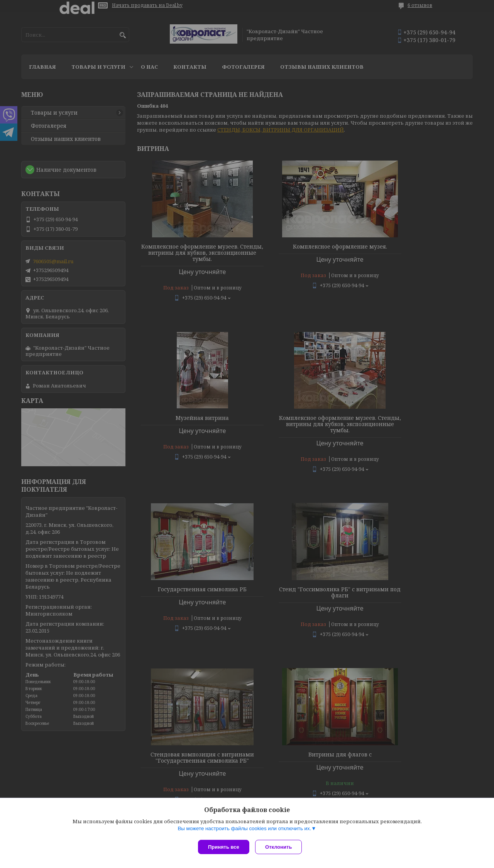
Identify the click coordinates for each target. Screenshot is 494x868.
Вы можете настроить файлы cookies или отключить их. (244, 830)
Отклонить (280, 847)
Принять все (224, 847)
